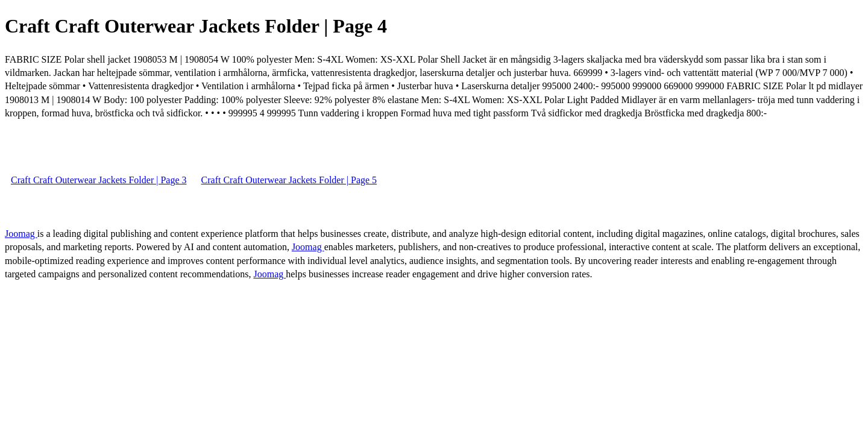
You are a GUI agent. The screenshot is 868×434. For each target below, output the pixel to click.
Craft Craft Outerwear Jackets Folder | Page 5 (289, 180)
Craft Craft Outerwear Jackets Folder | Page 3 (99, 180)
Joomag (21, 234)
